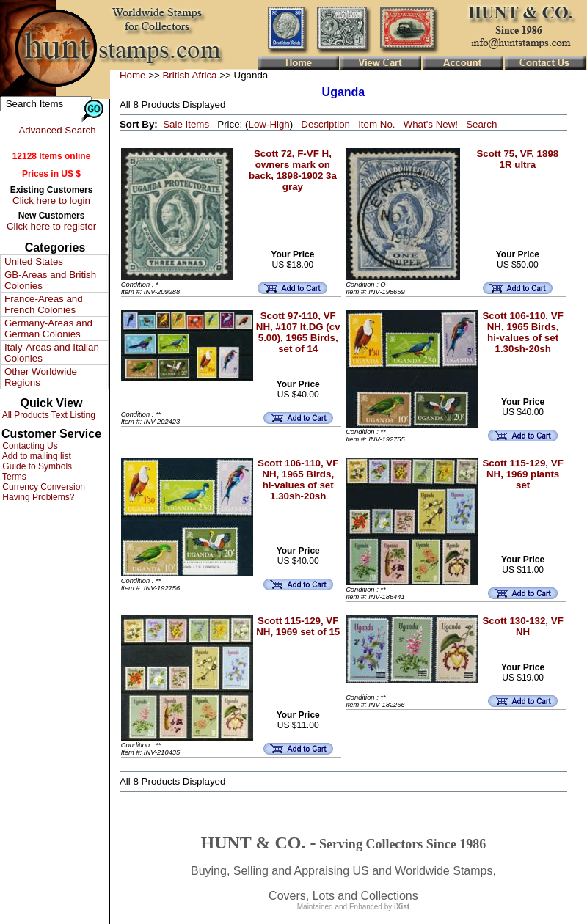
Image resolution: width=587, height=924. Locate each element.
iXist (402, 907)
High (279, 124)
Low (257, 124)
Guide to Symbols (36, 466)
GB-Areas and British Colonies (50, 280)
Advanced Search (57, 130)
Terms (13, 477)
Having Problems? (37, 497)
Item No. (376, 124)
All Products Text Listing (48, 415)
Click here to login (51, 201)
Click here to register (51, 226)
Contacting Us (29, 446)
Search (481, 124)
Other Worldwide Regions (41, 377)
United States (34, 261)
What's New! (431, 124)
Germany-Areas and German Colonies (48, 329)
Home (133, 75)
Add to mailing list (36, 456)
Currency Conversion (43, 487)
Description (325, 124)
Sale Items (186, 124)
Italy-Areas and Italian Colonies (52, 353)
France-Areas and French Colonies (44, 304)
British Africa (189, 75)
